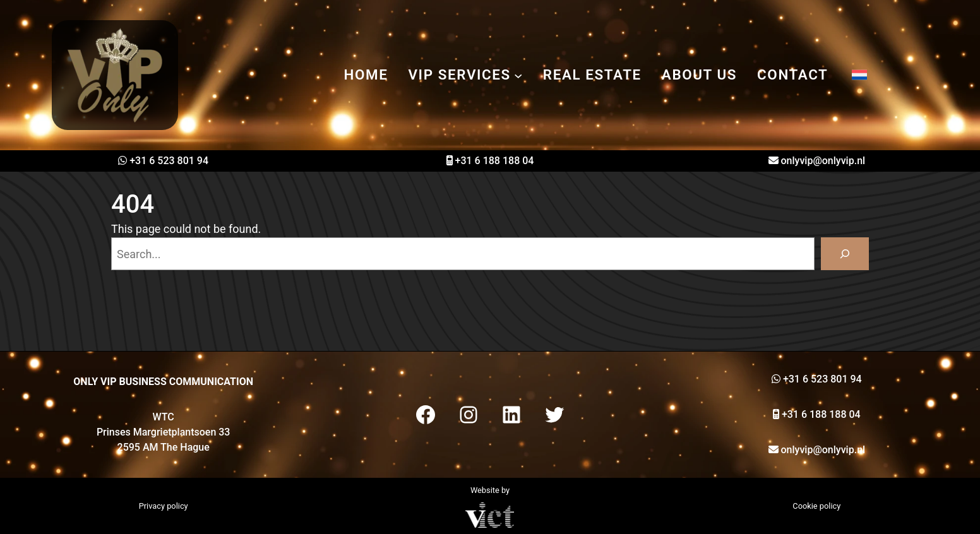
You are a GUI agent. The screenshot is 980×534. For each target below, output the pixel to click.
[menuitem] (859, 75)
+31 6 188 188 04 (495, 161)
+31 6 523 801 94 (169, 161)
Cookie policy (816, 506)
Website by (490, 490)
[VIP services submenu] (518, 75)
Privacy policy (164, 506)
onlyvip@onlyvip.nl (823, 161)
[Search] (845, 254)
